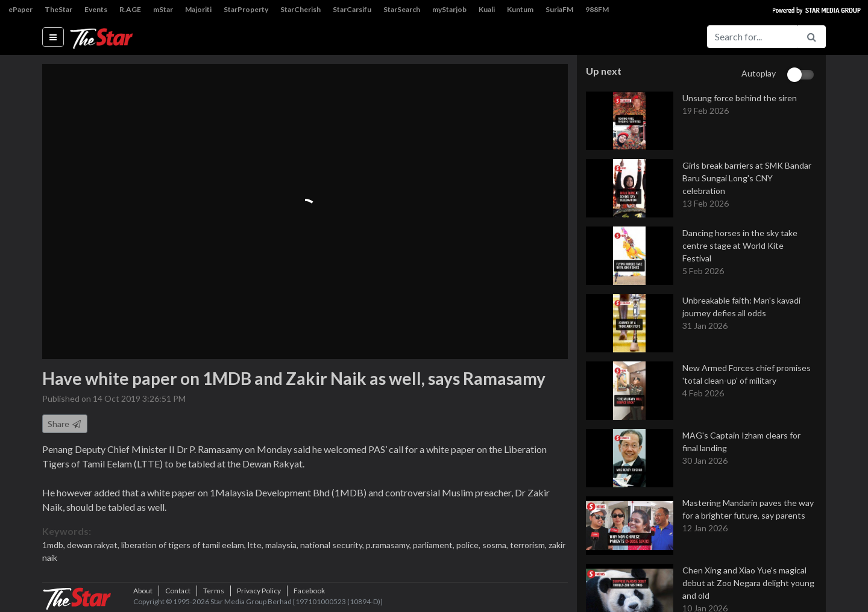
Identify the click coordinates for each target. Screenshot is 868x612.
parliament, (435, 545)
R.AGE (130, 9)
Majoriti (198, 9)
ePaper (20, 9)
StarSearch (402, 9)
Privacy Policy (259, 591)
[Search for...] (752, 37)
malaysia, (283, 545)
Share (65, 424)
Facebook (309, 591)
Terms (214, 591)
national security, (333, 545)
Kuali (487, 9)
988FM (597, 9)
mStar (163, 9)
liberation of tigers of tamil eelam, (184, 545)
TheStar (58, 9)
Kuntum (520, 9)
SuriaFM (559, 9)
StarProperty (246, 9)
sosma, (496, 545)
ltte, (256, 545)
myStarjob (449, 9)
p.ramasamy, (389, 545)
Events (96, 9)
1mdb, (55, 545)
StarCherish (300, 9)
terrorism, (529, 545)
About (143, 591)
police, (469, 545)
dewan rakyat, (94, 545)
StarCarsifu (352, 9)
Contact (178, 591)
